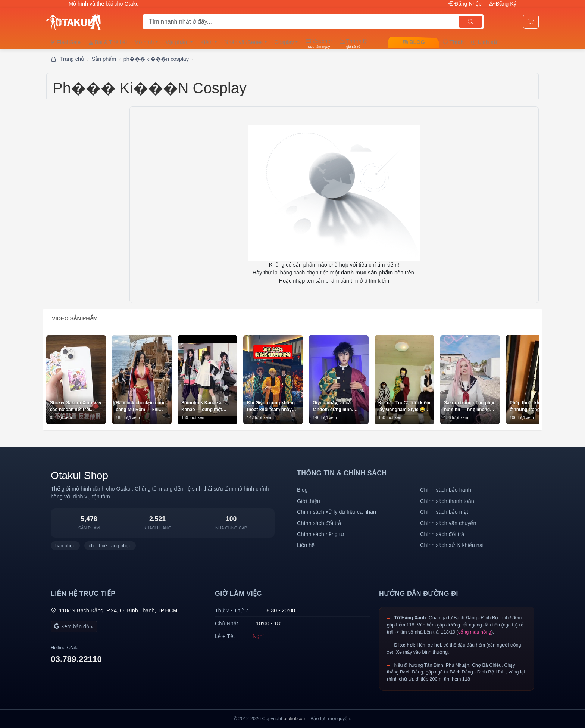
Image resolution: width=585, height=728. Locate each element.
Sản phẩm (104, 59)
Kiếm (207, 42)
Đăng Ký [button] (503, 4)
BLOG (414, 42)
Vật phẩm (177, 42)
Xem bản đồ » (74, 626)
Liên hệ (306, 545)
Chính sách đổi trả (319, 523)
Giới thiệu (309, 501)
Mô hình (144, 42)
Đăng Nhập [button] (465, 4)
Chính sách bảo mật (444, 512)
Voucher (319, 43)
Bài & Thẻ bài (107, 42)
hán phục (65, 546)
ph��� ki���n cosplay (156, 59)
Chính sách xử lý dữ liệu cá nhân (337, 512)
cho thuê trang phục (110, 546)
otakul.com (295, 719)
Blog (302, 490)
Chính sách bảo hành (446, 490)
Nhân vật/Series (244, 42)
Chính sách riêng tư (321, 534)
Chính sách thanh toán (447, 501)
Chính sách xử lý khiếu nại (452, 545)
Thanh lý (353, 43)
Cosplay (284, 42)
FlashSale (65, 42)
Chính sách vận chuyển (448, 523)
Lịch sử (484, 42)
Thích (453, 42)
